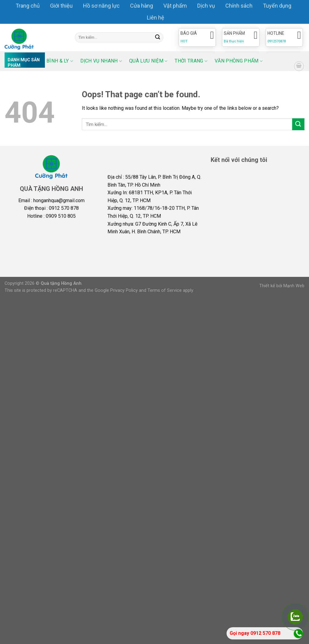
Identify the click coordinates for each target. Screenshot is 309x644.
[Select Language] (283, 56)
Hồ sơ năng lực (101, 6)
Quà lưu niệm (148, 61)
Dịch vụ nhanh (101, 61)
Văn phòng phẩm (239, 61)
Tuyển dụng (277, 6)
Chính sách (239, 6)
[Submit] (158, 38)
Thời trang (191, 61)
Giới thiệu (61, 6)
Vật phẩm (175, 6)
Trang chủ (28, 6)
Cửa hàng (142, 6)
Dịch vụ (206, 6)
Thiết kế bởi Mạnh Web (282, 286)
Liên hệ (156, 18)
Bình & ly (60, 61)
